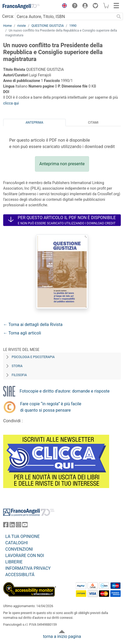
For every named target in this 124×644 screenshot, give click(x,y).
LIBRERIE (14, 562)
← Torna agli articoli (22, 333)
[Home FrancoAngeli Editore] (21, 6)
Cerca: (8, 16)
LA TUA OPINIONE (23, 536)
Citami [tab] (93, 123)
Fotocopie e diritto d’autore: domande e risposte (65, 391)
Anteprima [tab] (35, 123)
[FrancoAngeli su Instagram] (19, 526)
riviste (21, 26)
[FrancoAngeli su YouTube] (25, 526)
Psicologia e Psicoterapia (33, 357)
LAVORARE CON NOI (25, 556)
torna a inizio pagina (62, 636)
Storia (17, 366)
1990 (73, 26)
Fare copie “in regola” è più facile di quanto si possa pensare (51, 407)
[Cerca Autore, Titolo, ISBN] (65, 16)
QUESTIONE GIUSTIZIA (47, 26)
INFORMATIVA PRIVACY (28, 568)
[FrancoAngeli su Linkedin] (12, 526)
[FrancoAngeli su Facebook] (6, 526)
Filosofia (19, 375)
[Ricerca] (119, 16)
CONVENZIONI (19, 549)
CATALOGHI (17, 543)
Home (7, 26)
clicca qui (11, 103)
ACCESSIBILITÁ (20, 575)
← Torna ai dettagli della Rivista (33, 325)
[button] (63, 6)
